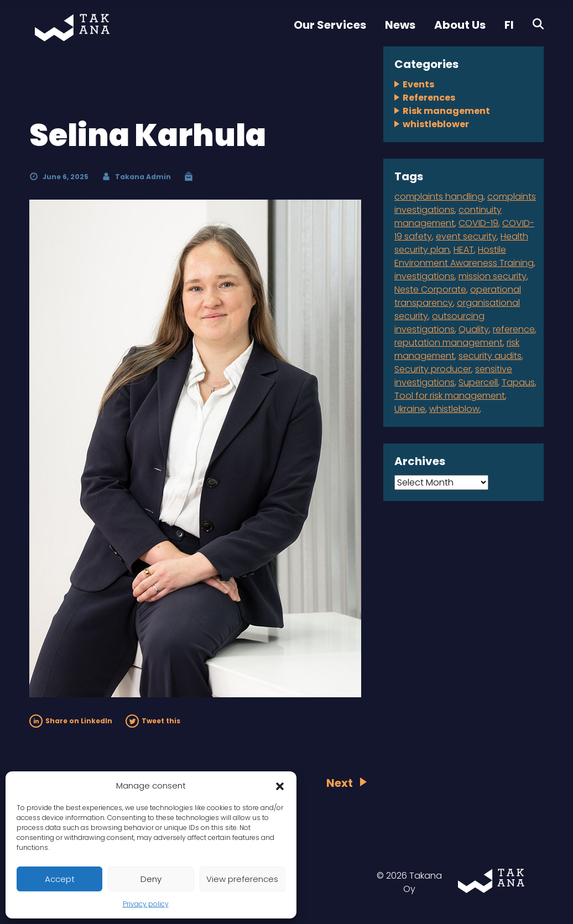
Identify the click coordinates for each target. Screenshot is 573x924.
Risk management (446, 111)
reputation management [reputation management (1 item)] (449, 343)
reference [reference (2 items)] (514, 329)
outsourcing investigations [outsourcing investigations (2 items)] (439, 323)
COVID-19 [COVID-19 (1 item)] (478, 223)
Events (418, 84)
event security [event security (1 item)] (466, 236)
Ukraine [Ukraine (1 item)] (410, 409)
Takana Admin (143, 177)
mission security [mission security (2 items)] (493, 276)
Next (340, 783)
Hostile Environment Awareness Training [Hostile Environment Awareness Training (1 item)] (464, 256)
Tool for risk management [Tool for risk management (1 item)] (450, 396)
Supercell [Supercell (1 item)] (478, 382)
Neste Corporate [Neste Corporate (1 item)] (430, 289)
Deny (151, 879)
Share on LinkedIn (71, 721)
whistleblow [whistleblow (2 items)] (454, 409)
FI (509, 25)
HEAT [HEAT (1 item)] (464, 250)
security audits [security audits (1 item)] (490, 356)
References (429, 98)
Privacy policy (146, 904)
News (400, 25)
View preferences (242, 879)
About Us (460, 25)
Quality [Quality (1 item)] (474, 329)
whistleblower (436, 124)
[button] (280, 786)
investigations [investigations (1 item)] (424, 276)
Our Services (330, 25)
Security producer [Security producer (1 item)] (433, 369)
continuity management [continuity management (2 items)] (448, 216)
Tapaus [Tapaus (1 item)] (518, 382)
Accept (60, 879)
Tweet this (153, 721)
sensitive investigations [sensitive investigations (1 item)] (453, 376)
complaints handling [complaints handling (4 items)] (439, 197)
